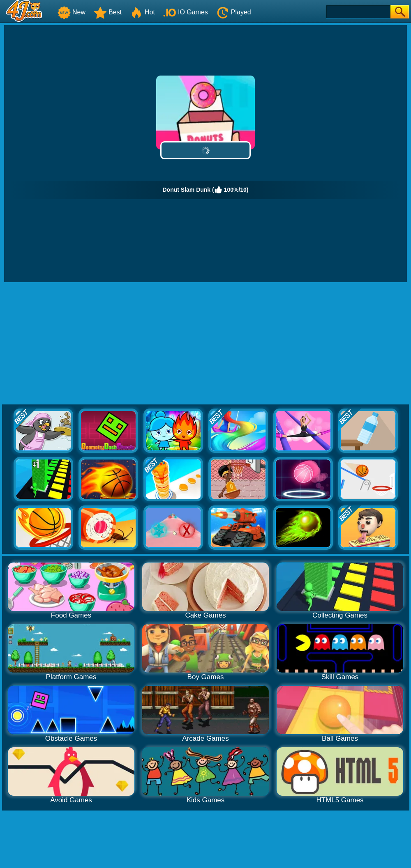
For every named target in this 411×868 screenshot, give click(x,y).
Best (108, 12)
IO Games (186, 12)
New (72, 12)
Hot (142, 12)
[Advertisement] (206, 344)
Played (234, 12)
